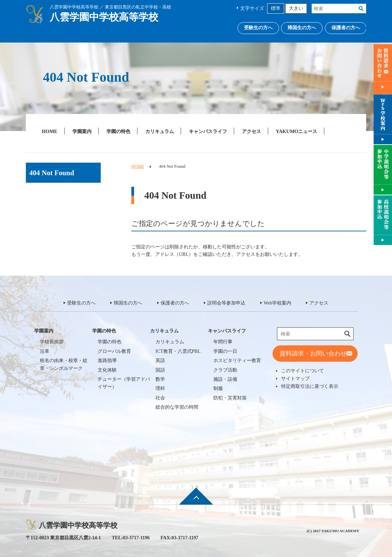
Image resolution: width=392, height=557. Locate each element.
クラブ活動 (225, 370)
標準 (276, 8)
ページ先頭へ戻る (196, 501)
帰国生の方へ (302, 28)
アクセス (251, 131)
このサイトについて (303, 371)
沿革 (45, 351)
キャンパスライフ (208, 131)
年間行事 (223, 342)
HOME (50, 131)
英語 (160, 361)
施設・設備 (225, 379)
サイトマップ (295, 378)
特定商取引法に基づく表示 (310, 386)
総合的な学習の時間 (177, 407)
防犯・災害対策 (230, 398)
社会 (160, 398)
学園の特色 (118, 131)
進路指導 (107, 361)
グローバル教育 (114, 351)
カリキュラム (160, 131)
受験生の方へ (258, 28)
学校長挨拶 (52, 342)
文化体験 (107, 370)
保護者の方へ (346, 28)
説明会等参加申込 (226, 303)
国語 (160, 370)
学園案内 (82, 131)
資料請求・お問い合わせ (313, 354)
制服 (218, 388)
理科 (160, 388)
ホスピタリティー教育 (237, 361)
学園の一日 (225, 351)
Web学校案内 (277, 303)
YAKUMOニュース (297, 131)
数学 (160, 379)
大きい (296, 8)
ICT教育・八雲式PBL (178, 351)
